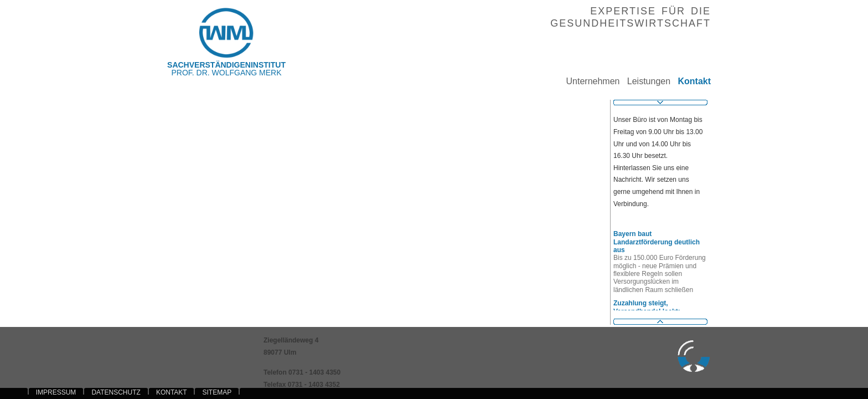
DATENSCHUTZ (116, 392)
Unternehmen (589, 81)
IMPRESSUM (56, 392)
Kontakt (691, 81)
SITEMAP (217, 392)
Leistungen (645, 81)
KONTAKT (172, 392)
